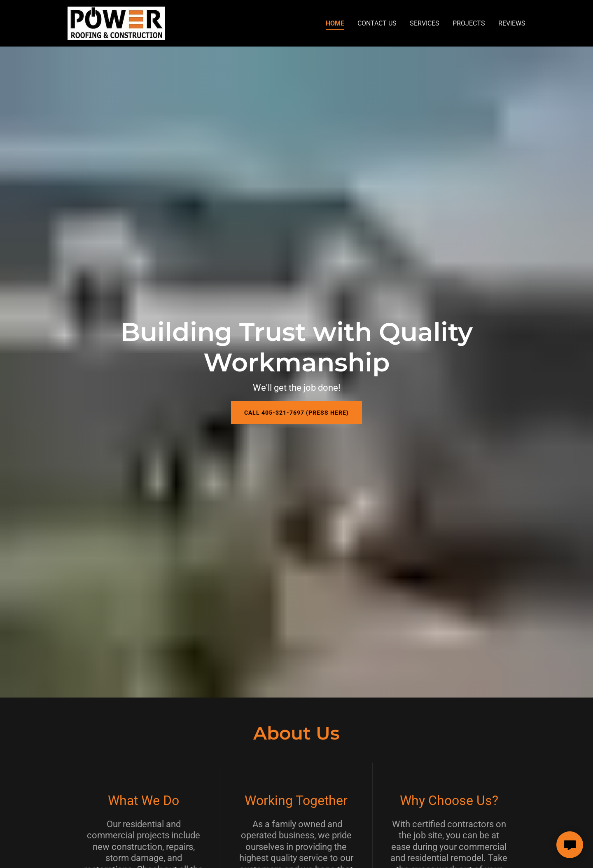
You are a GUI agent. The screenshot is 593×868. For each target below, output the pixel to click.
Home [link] (335, 23)
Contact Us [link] (377, 23)
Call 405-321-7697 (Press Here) (296, 413)
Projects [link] (469, 23)
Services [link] (425, 23)
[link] (116, 23)
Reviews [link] (512, 23)
